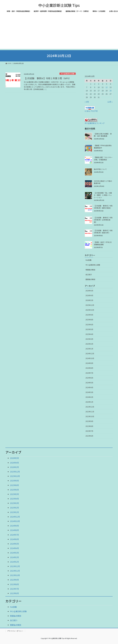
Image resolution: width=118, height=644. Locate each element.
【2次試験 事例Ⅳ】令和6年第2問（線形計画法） (103, 207)
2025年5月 (89, 329)
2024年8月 (89, 368)
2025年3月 (89, 339)
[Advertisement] (59, 33)
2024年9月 (89, 363)
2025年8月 (89, 320)
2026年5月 (89, 291)
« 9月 (87, 102)
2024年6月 (89, 378)
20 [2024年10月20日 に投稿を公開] (111, 91)
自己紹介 (89, 275)
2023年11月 (90, 412)
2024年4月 (89, 387)
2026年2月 (89, 300)
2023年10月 (90, 416)
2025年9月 (89, 315)
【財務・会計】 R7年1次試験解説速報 (103, 243)
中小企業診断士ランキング (95, 123)
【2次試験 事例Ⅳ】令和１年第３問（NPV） (47, 78)
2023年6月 (89, 436)
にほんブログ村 (91, 111)
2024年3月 (89, 392)
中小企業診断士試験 (68, 74)
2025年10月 (90, 310)
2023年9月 (89, 421)
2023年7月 (89, 431)
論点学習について (100, 169)
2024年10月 (90, 358)
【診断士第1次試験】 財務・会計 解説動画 (103, 135)
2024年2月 (89, 397)
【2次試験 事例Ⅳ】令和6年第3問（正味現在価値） (103, 220)
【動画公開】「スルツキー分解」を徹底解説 (103, 158)
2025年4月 (89, 334)
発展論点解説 (90, 270)
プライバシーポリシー (15, 631)
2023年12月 (90, 407)
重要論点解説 (90, 279)
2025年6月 (89, 325)
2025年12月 (90, 305)
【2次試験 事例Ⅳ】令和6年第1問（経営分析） (103, 232)
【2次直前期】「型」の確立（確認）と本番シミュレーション (103, 195)
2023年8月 (89, 426)
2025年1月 (89, 349)
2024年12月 (90, 354)
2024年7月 (89, 373)
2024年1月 (89, 402)
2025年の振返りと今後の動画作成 (103, 182)
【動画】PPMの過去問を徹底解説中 (103, 147)
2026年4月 (89, 295)
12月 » (110, 102)
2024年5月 (89, 383)
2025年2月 (89, 344)
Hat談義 (88, 260)
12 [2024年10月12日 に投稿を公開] (107, 87)
